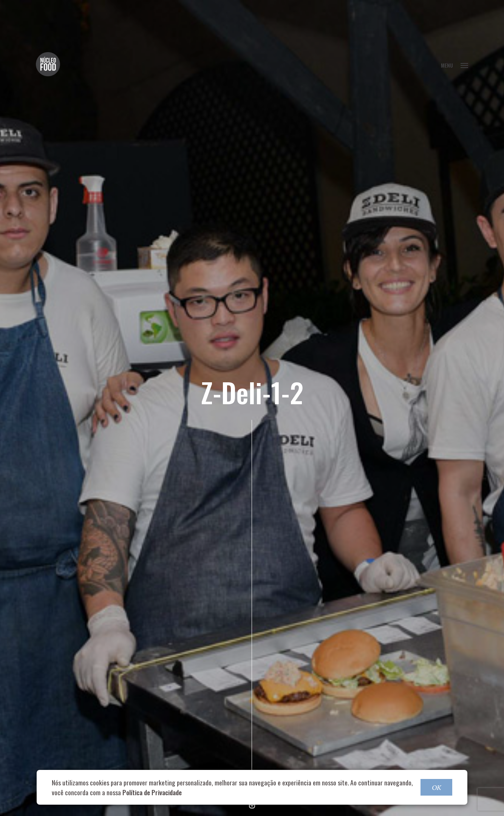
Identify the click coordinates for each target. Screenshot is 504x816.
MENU (455, 65)
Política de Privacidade (152, 792)
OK (436, 787)
